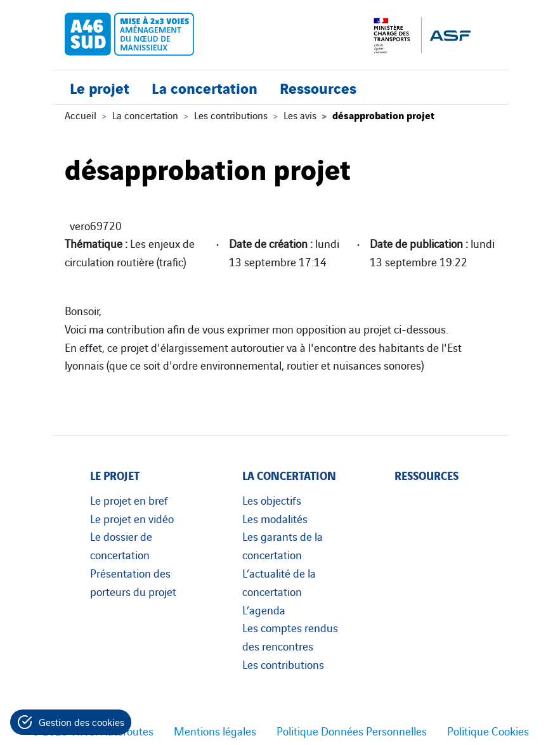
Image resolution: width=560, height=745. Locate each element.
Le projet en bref (129, 500)
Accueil (81, 115)
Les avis (300, 115)
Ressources (318, 87)
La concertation (205, 87)
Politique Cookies (488, 730)
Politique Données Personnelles (352, 730)
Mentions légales (215, 730)
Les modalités (275, 518)
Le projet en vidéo (132, 518)
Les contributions (231, 115)
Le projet (100, 87)
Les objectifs (272, 500)
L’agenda (264, 609)
